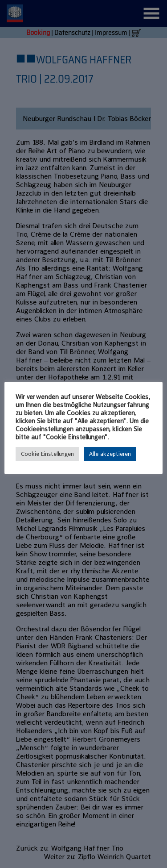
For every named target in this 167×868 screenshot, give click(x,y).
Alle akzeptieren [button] (110, 454)
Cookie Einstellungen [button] (47, 454)
